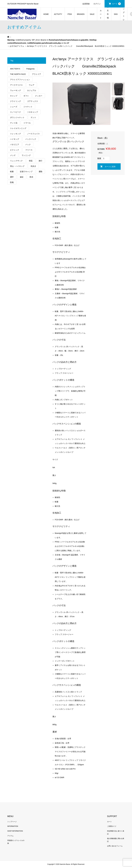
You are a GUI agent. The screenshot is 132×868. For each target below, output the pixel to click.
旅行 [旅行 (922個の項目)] (40, 161)
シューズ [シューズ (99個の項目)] (14, 107)
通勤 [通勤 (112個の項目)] (40, 172)
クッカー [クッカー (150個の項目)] (39, 96)
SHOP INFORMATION (15, 831)
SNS (116, 14)
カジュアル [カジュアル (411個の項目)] (32, 90)
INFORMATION (13, 826)
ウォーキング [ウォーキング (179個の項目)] (15, 90)
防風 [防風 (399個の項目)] (12, 182)
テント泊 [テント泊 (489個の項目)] (14, 123)
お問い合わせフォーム (115, 846)
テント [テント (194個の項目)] (33, 117)
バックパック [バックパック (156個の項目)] (31, 139)
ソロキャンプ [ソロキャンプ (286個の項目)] (32, 112)
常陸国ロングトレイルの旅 (124, 14)
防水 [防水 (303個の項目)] (31, 177)
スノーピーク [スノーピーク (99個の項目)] (15, 112)
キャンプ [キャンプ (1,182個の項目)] (14, 96)
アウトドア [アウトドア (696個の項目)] (36, 74)
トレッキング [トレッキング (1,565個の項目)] (15, 134)
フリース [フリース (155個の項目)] (29, 150)
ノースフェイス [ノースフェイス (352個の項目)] (33, 134)
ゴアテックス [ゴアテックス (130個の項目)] (32, 101)
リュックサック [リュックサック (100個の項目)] (16, 161)
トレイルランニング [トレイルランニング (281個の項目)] (18, 128)
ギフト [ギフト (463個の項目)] (26, 96)
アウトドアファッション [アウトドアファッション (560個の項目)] (20, 80)
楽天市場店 (108, 14)
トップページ (12, 822)
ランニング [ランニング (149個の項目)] (26, 155)
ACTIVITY (58, 14)
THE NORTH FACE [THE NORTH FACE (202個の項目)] (18, 74)
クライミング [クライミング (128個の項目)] (15, 101)
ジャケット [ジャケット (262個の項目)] (28, 107)
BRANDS (81, 14)
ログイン (97, 4)
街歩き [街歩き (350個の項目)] (33, 166)
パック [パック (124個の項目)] (28, 144)
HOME (46, 14)
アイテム (10, 836)
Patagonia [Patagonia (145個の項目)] (30, 69)
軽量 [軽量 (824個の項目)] (12, 172)
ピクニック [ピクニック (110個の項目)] (15, 150)
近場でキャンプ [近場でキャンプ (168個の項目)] (26, 172)
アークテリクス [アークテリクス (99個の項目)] (16, 85)
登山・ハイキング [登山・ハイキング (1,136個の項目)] (17, 166)
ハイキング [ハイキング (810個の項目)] (15, 139)
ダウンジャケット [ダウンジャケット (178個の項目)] (17, 117)
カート (116, 4)
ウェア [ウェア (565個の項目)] (32, 85)
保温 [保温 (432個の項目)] (31, 161)
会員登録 (86, 4)
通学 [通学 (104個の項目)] (12, 177)
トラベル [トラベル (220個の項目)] (27, 123)
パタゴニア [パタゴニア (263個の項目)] (15, 144)
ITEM (70, 14)
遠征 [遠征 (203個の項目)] (22, 177)
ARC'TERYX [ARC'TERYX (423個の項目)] (15, 69)
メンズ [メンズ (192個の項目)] (13, 155)
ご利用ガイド (112, 826)
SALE (92, 14)
